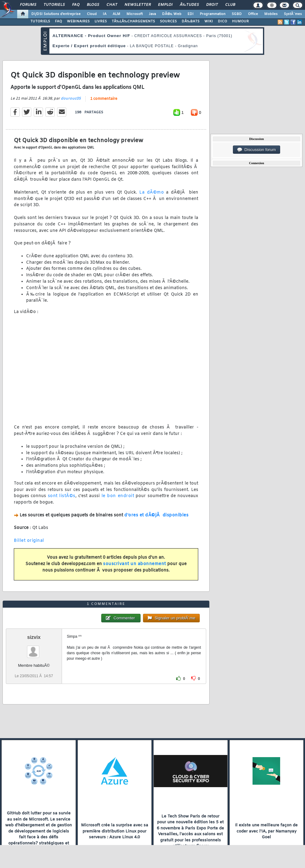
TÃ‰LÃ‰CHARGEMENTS (133, 21)
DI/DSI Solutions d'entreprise (56, 14)
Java (152, 14)
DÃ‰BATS (191, 21)
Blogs (93, 5)
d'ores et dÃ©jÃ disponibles (156, 515)
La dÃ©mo (152, 192)
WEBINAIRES (78, 21)
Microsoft (135, 14)
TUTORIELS (40, 21)
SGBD (237, 14)
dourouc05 (71, 99)
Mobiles (271, 14)
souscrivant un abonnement (135, 564)
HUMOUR (240, 21)
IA (105, 14)
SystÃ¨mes (293, 14)
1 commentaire (104, 99)
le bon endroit (118, 496)
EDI (191, 14)
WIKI (209, 21)
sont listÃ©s (62, 496)
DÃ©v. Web (172, 14)
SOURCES (168, 21)
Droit (212, 5)
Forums (28, 5)
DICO (222, 21)
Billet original (29, 541)
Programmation (213, 14)
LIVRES (101, 21)
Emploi (165, 5)
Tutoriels (54, 5)
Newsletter (138, 5)
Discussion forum (257, 150)
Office (253, 14)
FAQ (76, 5)
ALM (116, 14)
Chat (112, 5)
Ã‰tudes (189, 5)
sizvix (34, 637)
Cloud (92, 14)
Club (230, 5)
